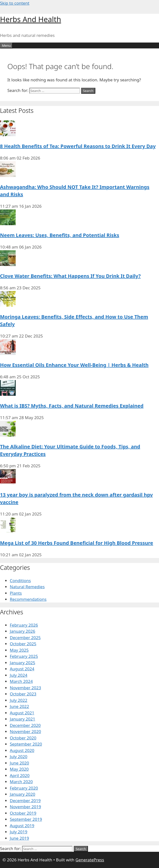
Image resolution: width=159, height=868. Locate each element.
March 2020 (21, 782)
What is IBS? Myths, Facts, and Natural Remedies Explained (72, 406)
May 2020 (19, 769)
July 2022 (19, 700)
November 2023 (25, 688)
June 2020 (19, 763)
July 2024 (19, 675)
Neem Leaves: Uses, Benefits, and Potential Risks (60, 235)
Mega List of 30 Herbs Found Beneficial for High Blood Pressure (77, 543)
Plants (16, 593)
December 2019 (25, 801)
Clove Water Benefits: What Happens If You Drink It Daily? (70, 276)
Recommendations (28, 599)
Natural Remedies (27, 587)
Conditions (20, 581)
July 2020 (19, 757)
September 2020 (26, 744)
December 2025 (25, 638)
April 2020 (20, 775)
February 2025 (24, 656)
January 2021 (23, 719)
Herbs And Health (31, 19)
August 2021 (22, 713)
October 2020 (23, 738)
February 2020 (24, 788)
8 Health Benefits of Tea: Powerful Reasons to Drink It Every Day (78, 146)
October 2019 (23, 813)
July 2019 (19, 832)
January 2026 (23, 631)
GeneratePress (90, 860)
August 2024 (22, 669)
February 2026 (24, 625)
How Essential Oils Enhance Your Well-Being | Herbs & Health (74, 365)
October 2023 (23, 694)
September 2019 (26, 819)
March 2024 (21, 681)
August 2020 (22, 750)
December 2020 (25, 725)
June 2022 (19, 706)
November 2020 (25, 731)
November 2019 (25, 807)
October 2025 (23, 644)
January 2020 (23, 794)
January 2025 (23, 663)
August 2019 (22, 826)
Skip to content (15, 3)
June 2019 (19, 838)
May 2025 (19, 650)
